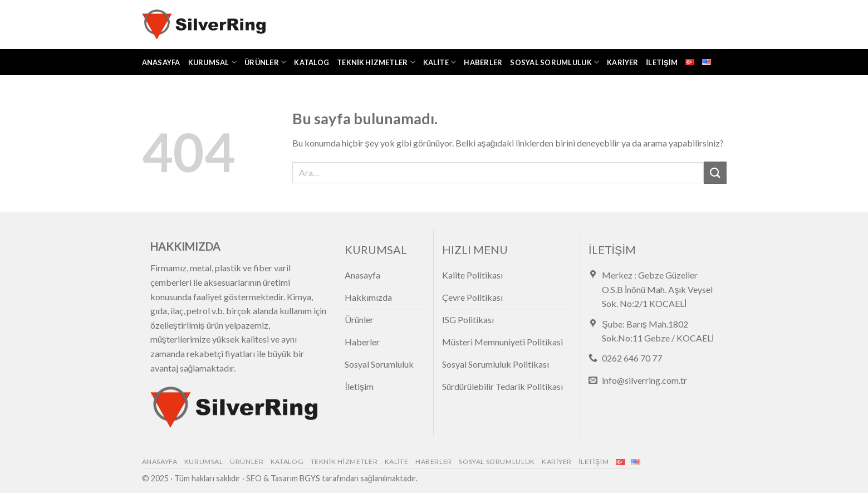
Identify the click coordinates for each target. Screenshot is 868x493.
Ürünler (265, 62)
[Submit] (715, 172)
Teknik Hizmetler (376, 62)
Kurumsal (213, 62)
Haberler (483, 62)
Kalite (440, 62)
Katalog (312, 62)
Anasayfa (161, 62)
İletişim (662, 62)
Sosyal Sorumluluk (555, 62)
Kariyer (622, 62)
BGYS (310, 478)
